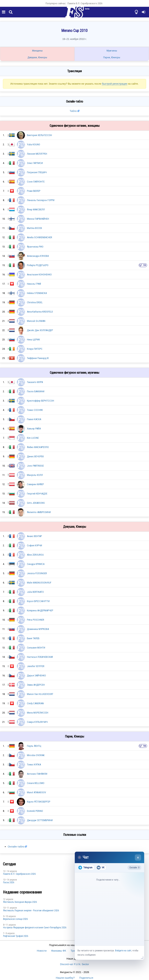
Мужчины (112, 51)
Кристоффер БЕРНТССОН (40, 401)
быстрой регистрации (115, 84)
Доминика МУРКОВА (38, 629)
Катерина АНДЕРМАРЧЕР (40, 610)
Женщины (37, 51)
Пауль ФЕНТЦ (34, 746)
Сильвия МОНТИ (36, 648)
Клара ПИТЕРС (35, 349)
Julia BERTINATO (35, 592)
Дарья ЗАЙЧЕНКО (36, 675)
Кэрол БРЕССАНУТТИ (38, 601)
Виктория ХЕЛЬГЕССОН (39, 135)
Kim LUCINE (33, 438)
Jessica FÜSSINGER (37, 573)
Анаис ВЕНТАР (34, 536)
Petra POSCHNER (36, 620)
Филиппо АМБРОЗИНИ (39, 512)
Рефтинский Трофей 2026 (16, 936)
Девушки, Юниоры (37, 57)
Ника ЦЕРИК (33, 340)
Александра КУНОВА (38, 256)
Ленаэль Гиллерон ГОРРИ (41, 200)
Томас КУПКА (34, 765)
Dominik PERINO (35, 811)
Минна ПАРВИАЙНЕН (38, 219)
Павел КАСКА (34, 419)
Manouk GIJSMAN (36, 321)
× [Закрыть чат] (138, 858)
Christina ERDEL (35, 302)
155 (144, 265)
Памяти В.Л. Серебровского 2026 (85, 3)
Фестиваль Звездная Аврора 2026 (20, 902)
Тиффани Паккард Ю (38, 358)
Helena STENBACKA (37, 293)
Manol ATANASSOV (36, 792)
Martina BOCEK (34, 228)
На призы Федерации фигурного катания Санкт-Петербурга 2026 (35, 928)
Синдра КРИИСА (36, 564)
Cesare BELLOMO (36, 783)
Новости (42, 951)
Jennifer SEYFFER (36, 666)
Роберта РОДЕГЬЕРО (38, 265)
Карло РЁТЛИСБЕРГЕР (39, 802)
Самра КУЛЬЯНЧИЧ (37, 722)
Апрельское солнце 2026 (15, 919)
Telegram (85, 868)
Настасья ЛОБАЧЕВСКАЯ (40, 657)
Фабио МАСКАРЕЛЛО (38, 447)
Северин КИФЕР (35, 484)
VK (100, 868)
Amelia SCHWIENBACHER (40, 237)
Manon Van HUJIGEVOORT (40, 694)
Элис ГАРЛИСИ (35, 163)
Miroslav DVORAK (36, 755)
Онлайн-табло (16, 847)
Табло (73, 111)
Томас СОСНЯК (35, 410)
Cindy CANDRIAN (35, 703)
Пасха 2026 (9, 882)
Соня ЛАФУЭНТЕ (36, 182)
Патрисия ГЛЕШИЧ (37, 172)
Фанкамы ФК (59, 951)
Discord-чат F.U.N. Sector (74, 964)
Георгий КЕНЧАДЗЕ (37, 494)
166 (144, 746)
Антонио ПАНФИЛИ (37, 774)
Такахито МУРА (35, 382)
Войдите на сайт (123, 951)
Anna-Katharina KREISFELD (40, 312)
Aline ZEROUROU (35, 555)
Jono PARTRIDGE (35, 466)
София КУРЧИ (34, 545)
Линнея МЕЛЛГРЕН (37, 154)
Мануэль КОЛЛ (35, 475)
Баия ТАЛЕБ (33, 638)
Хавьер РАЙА (34, 429)
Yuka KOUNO (34, 144)
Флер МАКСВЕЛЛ (36, 209)
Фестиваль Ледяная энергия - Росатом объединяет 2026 (31, 911)
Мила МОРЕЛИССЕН (38, 713)
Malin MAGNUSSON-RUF (39, 583)
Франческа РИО (35, 247)
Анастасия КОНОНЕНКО (39, 275)
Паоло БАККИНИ (36, 391)
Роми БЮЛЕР (34, 191)
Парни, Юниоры (112, 57)
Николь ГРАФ (34, 284)
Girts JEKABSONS (36, 503)
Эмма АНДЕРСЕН (36, 685)
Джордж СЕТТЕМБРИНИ (40, 820)
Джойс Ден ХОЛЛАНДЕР (40, 330)
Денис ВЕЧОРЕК (35, 456)
